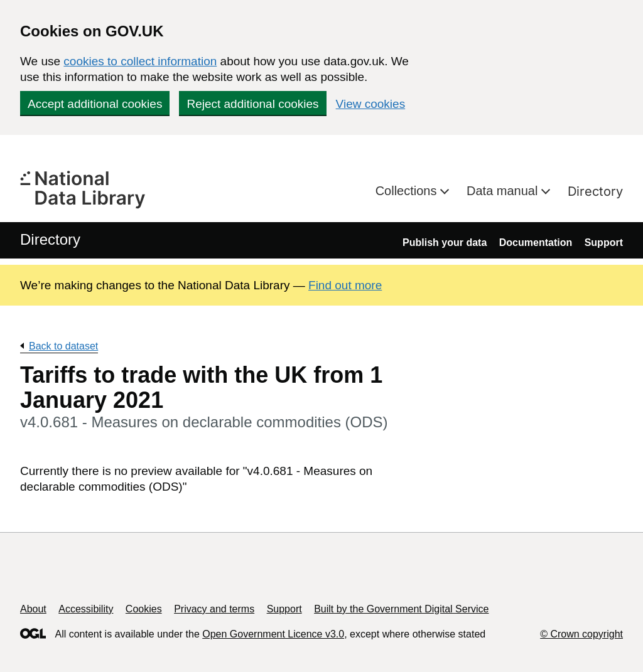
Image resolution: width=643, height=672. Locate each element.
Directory (595, 191)
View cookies (371, 104)
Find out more (345, 285)
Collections (408, 191)
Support (604, 243)
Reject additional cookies (252, 104)
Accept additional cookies (95, 104)
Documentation (536, 243)
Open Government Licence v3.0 (273, 634)
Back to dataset (63, 346)
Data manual (504, 191)
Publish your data (445, 243)
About (33, 609)
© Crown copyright (581, 634)
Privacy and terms (214, 609)
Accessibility (86, 609)
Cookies (144, 609)
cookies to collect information (140, 61)
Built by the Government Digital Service (401, 609)
